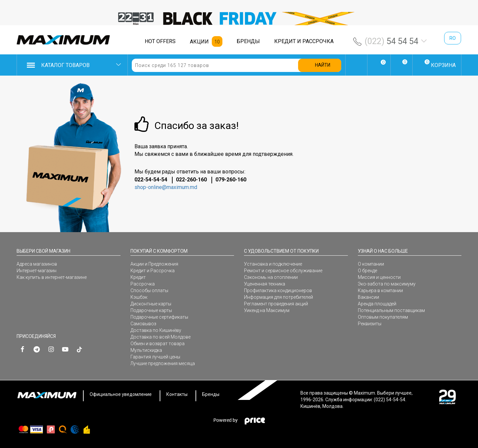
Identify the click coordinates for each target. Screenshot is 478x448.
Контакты (177, 394)
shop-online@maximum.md (166, 187)
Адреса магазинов (37, 264)
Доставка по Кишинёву (156, 330)
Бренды (211, 394)
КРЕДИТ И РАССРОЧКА (304, 41)
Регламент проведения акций (276, 304)
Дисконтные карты (151, 304)
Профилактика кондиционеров (278, 290)
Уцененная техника (265, 284)
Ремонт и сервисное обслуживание (283, 271)
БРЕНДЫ (248, 41)
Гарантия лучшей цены (155, 357)
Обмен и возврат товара (158, 344)
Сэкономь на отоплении (271, 277)
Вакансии (368, 297)
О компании (371, 264)
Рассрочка (143, 284)
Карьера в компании (380, 290)
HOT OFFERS (160, 41)
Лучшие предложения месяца (163, 363)
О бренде (367, 271)
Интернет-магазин (37, 271)
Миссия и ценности (379, 277)
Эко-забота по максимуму (387, 284)
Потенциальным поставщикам (391, 310)
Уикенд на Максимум (267, 310)
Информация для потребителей (279, 297)
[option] (239, 19)
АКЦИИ (199, 42)
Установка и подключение (273, 264)
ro (453, 38)
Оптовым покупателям (383, 317)
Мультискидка (146, 350)
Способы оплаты (149, 290)
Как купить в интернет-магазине (52, 277)
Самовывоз (143, 324)
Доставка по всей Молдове (160, 337)
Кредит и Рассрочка (153, 271)
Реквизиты (370, 324)
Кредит (138, 277)
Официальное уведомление (121, 394)
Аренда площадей (377, 304)
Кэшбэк (139, 297)
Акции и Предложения (154, 264)
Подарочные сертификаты (159, 317)
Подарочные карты (151, 310)
